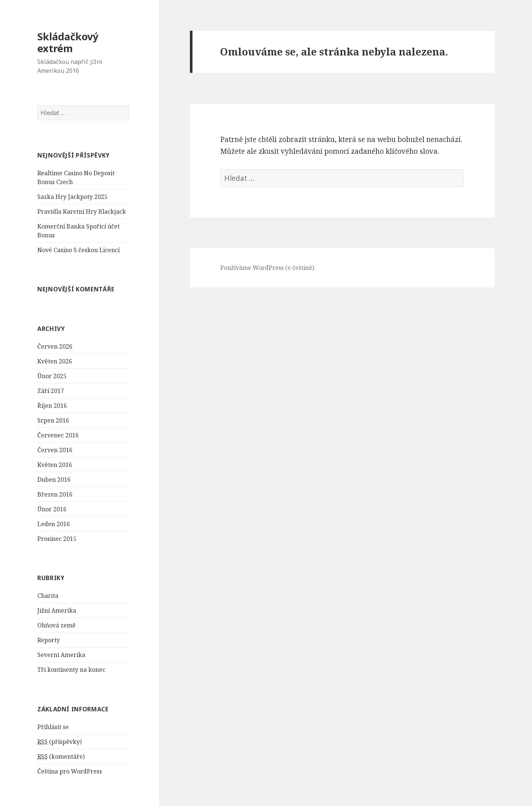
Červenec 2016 (58, 435)
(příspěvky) (59, 742)
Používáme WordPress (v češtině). (268, 268)
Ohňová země (57, 625)
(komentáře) (61, 757)
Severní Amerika (61, 655)
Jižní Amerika (57, 610)
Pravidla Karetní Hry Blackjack (82, 211)
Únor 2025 (52, 376)
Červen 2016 (55, 450)
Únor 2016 (52, 509)
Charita (48, 596)
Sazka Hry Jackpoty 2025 (72, 197)
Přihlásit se (53, 727)
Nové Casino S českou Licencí (79, 250)
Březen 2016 (55, 494)
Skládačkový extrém (68, 42)
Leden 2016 (54, 524)
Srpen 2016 (53, 420)
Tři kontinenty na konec (71, 670)
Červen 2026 (55, 346)
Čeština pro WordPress (70, 771)
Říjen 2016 (52, 406)
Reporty (49, 640)
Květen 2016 (55, 465)
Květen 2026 (55, 361)
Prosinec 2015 (57, 539)
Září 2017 (51, 391)
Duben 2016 (54, 480)
